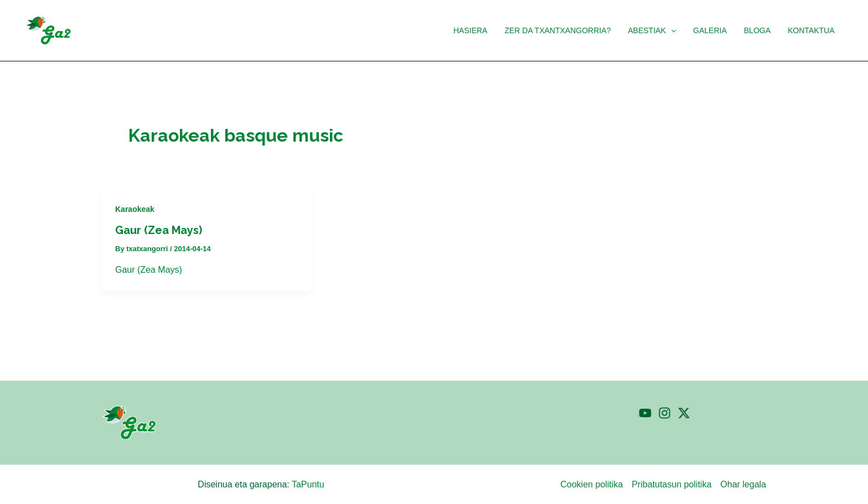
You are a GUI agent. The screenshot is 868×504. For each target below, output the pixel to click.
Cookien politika (591, 484)
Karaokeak (135, 209)
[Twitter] (684, 413)
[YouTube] (645, 413)
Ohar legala (743, 484)
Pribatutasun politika (671, 484)
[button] (676, 30)
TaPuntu (308, 484)
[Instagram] (665, 413)
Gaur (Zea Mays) (159, 230)
